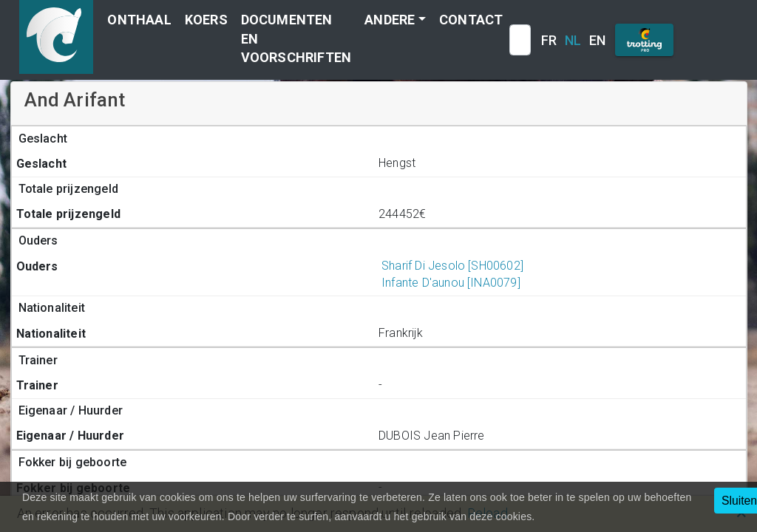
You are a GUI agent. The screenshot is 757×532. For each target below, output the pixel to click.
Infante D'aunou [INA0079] (449, 283)
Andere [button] (390, 20)
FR (549, 40)
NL (573, 40)
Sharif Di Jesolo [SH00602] (451, 266)
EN (597, 40)
